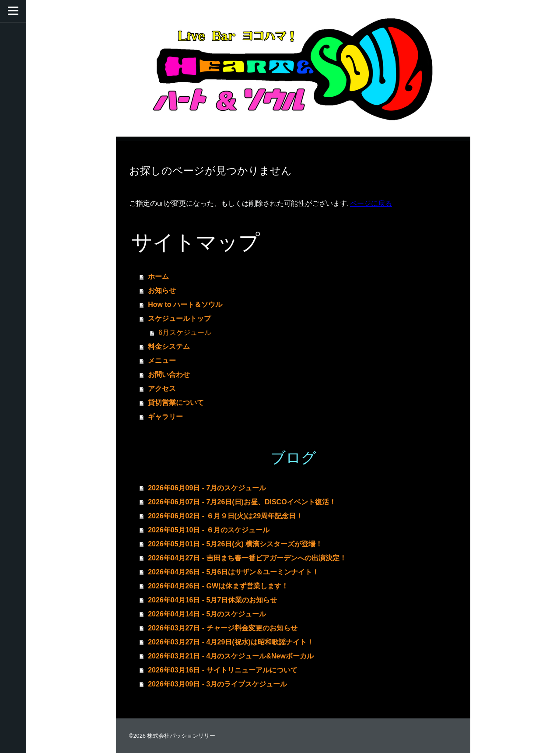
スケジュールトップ (179, 318)
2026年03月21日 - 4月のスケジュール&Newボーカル (231, 656)
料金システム (169, 347)
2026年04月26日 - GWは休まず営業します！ (218, 586)
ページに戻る (371, 203)
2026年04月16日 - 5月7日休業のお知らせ (212, 600)
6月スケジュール (185, 333)
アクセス (162, 389)
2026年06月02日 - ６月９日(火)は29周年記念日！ (225, 516)
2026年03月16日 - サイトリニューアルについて (222, 670)
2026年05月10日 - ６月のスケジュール (208, 530)
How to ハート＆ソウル (185, 304)
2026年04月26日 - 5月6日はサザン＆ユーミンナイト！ (233, 572)
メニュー (162, 361)
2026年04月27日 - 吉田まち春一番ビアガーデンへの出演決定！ (247, 558)
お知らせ (162, 290)
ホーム (158, 276)
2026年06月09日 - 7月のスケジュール (207, 488)
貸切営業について (176, 403)
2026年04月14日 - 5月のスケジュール (207, 614)
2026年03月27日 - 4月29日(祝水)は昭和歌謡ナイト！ (231, 642)
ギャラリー (165, 417)
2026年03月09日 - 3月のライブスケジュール (217, 684)
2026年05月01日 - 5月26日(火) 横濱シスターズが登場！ (235, 544)
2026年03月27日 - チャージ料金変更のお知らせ (222, 628)
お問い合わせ (169, 375)
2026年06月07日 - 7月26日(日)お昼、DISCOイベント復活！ (242, 502)
